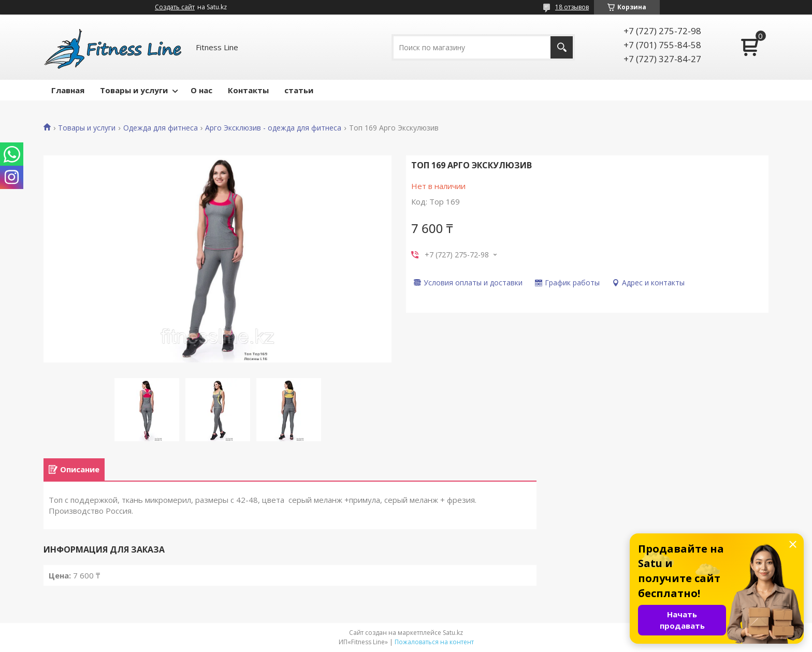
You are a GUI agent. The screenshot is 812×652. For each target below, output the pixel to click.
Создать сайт (175, 7)
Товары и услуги (134, 90)
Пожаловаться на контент (434, 642)
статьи (299, 90)
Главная (68, 90)
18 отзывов (572, 7)
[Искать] (562, 47)
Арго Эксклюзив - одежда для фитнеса (273, 128)
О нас (201, 90)
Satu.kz (453, 633)
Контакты (248, 90)
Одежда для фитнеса (161, 128)
